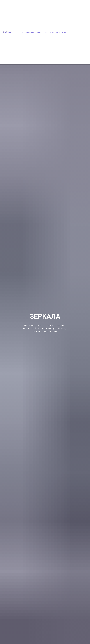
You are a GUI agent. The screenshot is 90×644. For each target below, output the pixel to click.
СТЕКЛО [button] (46, 32)
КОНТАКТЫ (64, 32)
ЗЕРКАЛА (52, 32)
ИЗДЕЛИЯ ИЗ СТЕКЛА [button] (30, 32)
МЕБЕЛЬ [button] (39, 32)
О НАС (22, 32)
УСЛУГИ (58, 32)
